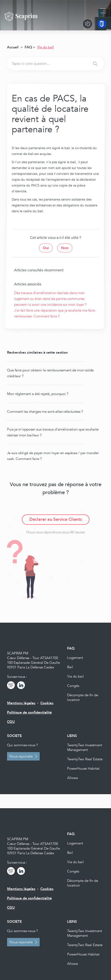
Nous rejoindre (21, 756)
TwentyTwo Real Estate (85, 759)
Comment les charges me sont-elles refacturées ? (45, 412)
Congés (73, 686)
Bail (70, 667)
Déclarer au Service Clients (56, 519)
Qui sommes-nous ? (22, 745)
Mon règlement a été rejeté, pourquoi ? (38, 394)
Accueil (13, 47)
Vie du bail (75, 676)
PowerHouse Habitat (83, 768)
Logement (75, 658)
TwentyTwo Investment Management (85, 747)
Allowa (73, 778)
